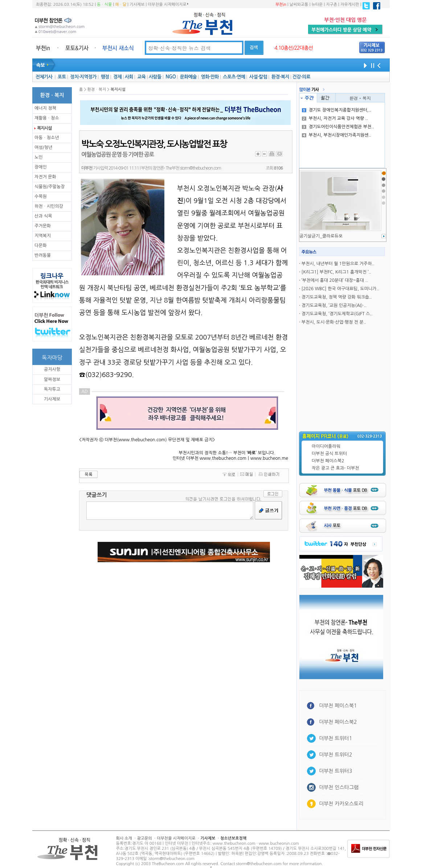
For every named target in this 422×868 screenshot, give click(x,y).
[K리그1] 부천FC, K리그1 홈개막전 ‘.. (336, 272)
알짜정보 (52, 380)
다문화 (41, 246)
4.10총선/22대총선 (294, 48)
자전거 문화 (45, 177)
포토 (62, 77)
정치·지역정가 (83, 77)
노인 (39, 157)
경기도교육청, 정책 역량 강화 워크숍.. (337, 297)
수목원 (41, 196)
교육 (141, 77)
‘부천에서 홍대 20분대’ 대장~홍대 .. (335, 280)
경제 (117, 77)
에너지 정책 (45, 108)
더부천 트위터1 (335, 738)
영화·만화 (210, 77)
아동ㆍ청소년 (47, 138)
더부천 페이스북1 (338, 706)
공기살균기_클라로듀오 (321, 236)
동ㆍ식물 (104, 5)
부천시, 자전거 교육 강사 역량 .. (335, 118)
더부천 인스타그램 (339, 787)
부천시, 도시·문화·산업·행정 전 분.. (334, 322)
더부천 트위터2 (335, 755)
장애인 (41, 167)
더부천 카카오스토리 (341, 804)
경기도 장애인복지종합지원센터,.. (337, 110)
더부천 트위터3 (335, 771)
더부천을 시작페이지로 (168, 4)
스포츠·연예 (234, 77)
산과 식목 (43, 216)
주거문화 (43, 226)
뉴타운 (317, 5)
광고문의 (144, 838)
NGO (171, 77)
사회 (129, 77)
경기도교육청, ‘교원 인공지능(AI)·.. (334, 305)
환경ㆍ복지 (360, 98)
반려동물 (43, 255)
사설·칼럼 (258, 77)
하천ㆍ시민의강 (49, 206)
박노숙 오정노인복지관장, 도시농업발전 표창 (154, 144)
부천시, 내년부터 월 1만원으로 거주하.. (338, 264)
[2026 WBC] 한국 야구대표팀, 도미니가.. (340, 289)
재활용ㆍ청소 (47, 118)
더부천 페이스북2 (328, 461)
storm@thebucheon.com (200, 168)
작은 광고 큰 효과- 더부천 (335, 468)
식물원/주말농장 (50, 187)
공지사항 (52, 369)
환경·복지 (280, 77)
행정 (105, 77)
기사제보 (137, 5)
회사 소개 (124, 838)
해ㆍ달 (121, 5)
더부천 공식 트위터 (329, 454)
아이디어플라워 (326, 446)
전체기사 (44, 77)
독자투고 (52, 389)
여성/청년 (44, 147)
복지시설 (44, 128)
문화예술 (188, 77)
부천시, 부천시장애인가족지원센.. (337, 135)
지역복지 (43, 236)
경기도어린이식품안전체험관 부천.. (338, 127)
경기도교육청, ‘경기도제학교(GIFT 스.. (337, 314)
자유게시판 (350, 5)
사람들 (155, 77)
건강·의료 (301, 77)
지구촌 (331, 5)
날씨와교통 (299, 5)
